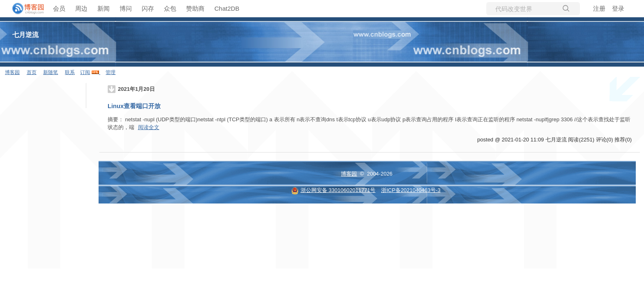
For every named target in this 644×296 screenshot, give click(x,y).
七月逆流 (25, 35)
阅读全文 (149, 127)
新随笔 (51, 72)
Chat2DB (227, 8)
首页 (32, 72)
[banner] (25, 9)
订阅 (85, 72)
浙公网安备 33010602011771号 (333, 190)
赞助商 (195, 8)
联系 (70, 72)
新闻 (103, 8)
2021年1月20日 (136, 89)
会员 (59, 8)
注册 (599, 8)
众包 (170, 8)
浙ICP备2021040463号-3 (411, 190)
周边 (81, 8)
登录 (618, 8)
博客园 (12, 72)
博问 (126, 8)
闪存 (148, 8)
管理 (110, 72)
